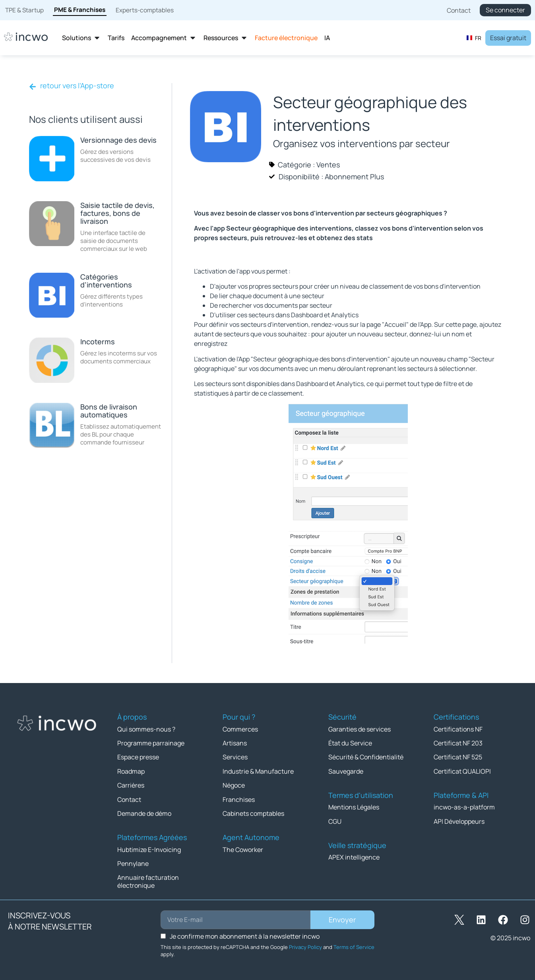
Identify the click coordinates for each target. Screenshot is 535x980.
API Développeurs (459, 820)
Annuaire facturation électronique (148, 880)
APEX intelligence (354, 856)
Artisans (235, 743)
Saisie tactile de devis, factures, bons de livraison (117, 213)
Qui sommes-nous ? (146, 729)
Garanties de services (360, 729)
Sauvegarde (346, 770)
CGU (335, 820)
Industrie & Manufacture (258, 770)
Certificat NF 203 (458, 743)
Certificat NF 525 (458, 757)
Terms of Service (354, 945)
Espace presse (138, 757)
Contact (129, 798)
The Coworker (243, 848)
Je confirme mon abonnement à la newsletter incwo (245, 934)
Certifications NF (458, 729)
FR (474, 38)
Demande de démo (144, 812)
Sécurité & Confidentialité (366, 757)
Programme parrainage (151, 743)
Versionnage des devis (118, 140)
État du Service (350, 743)
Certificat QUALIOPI (462, 770)
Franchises (239, 798)
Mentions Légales (354, 806)
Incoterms (98, 342)
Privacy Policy (305, 945)
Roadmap (131, 770)
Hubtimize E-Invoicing (149, 848)
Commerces (240, 729)
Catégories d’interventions (106, 281)
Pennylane (133, 862)
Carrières (131, 784)
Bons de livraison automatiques (109, 411)
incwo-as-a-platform (464, 806)
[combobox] (474, 38)
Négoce (234, 784)
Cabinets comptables (253, 812)
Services (235, 757)
